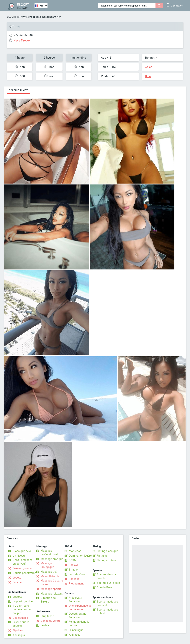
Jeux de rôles (77, 574)
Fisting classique (107, 551)
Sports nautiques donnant (107, 603)
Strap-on (74, 570)
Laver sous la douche (21, 624)
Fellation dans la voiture (79, 624)
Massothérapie (50, 576)
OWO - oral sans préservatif (23, 562)
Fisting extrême (106, 560)
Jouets (17, 578)
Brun (148, 76)
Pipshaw (18, 630)
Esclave (74, 565)
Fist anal (102, 556)
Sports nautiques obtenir (107, 611)
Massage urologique (47, 565)
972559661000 (24, 35)
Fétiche (17, 582)
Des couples (20, 618)
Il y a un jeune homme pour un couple (22, 609)
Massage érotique (52, 559)
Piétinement (76, 584)
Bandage (74, 579)
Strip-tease (47, 616)
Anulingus (19, 635)
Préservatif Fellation (76, 600)
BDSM (73, 560)
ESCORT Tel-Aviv (16, 17)
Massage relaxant (52, 594)
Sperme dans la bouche (106, 576)
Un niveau (19, 556)
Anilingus (75, 635)
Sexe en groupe (22, 568)
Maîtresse (75, 551)
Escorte (17, 597)
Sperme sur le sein (108, 583)
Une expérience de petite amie (80, 608)
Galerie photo (19, 90)
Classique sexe (22, 551)
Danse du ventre (51, 621)
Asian (149, 67)
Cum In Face (105, 587)
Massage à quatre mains (52, 582)
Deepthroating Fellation (78, 616)
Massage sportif (51, 589)
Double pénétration (24, 573)
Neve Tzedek (34, 17)
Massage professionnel (49, 553)
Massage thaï (49, 572)
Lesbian (45, 625)
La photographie (23, 601)
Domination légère (80, 556)
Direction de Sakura (48, 600)
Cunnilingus (76, 630)
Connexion (175, 5)
